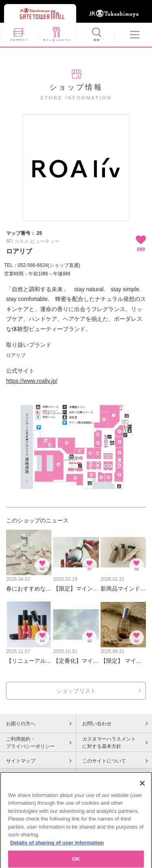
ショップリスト (76, 691)
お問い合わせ (97, 724)
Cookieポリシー (23, 778)
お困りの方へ (21, 724)
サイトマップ (21, 761)
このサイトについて (104, 761)
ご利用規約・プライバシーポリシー (30, 743)
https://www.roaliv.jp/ (32, 381)
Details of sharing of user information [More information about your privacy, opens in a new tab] (57, 857)
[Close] (142, 797)
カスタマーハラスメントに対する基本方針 (109, 743)
